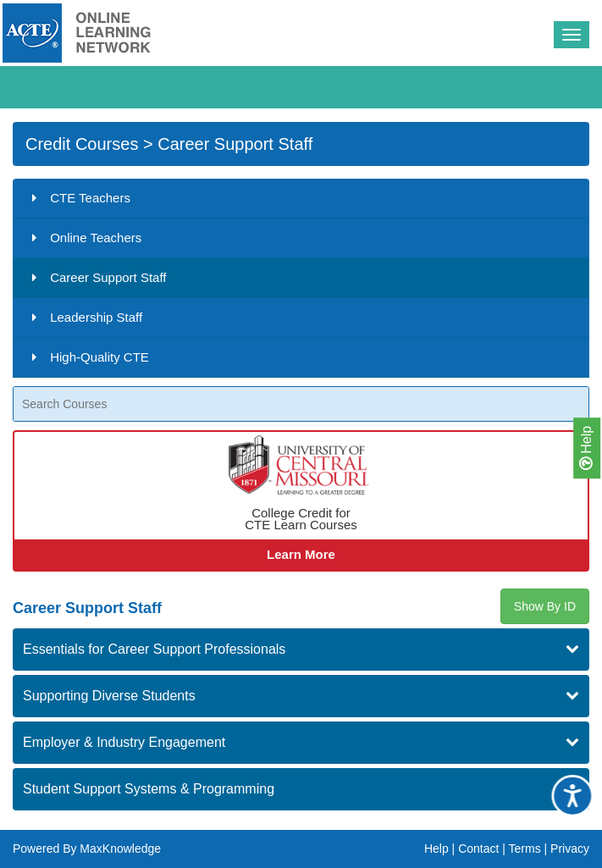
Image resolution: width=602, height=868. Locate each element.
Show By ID (545, 606)
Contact (478, 849)
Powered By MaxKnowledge (87, 849)
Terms (525, 849)
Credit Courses (82, 144)
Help (586, 447)
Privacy (570, 849)
